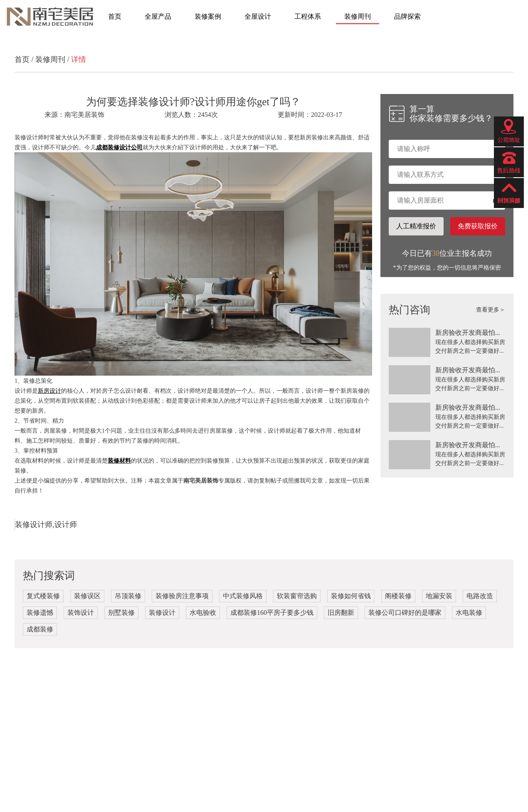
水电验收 (203, 613)
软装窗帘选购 (297, 596)
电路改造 (480, 596)
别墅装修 (121, 613)
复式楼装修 (43, 596)
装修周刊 (358, 16)
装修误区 (87, 596)
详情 (79, 59)
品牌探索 (407, 16)
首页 (115, 16)
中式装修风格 (243, 596)
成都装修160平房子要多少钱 (272, 613)
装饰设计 (81, 613)
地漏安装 (439, 596)
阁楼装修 (398, 596)
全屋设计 (258, 16)
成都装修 (40, 629)
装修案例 (208, 16)
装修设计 (162, 613)
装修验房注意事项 (182, 596)
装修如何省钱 (351, 596)
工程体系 (308, 16)
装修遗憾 (40, 613)
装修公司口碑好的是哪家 (405, 613)
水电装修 (469, 613)
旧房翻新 (341, 613)
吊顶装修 (128, 596)
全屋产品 (158, 16)
